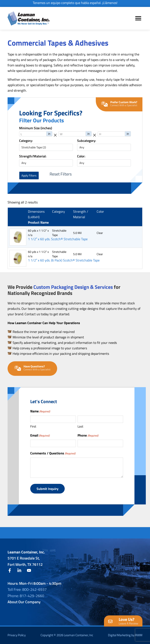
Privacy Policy (17, 635)
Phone (88, 435)
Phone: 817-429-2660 (26, 596)
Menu (138, 18)
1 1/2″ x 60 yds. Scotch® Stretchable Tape (58, 239)
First (33, 426)
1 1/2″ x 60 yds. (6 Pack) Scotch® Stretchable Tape (64, 260)
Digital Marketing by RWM (125, 635)
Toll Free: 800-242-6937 (27, 589)
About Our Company (24, 602)
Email (40, 435)
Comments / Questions (53, 453)
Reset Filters (61, 174)
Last (80, 426)
